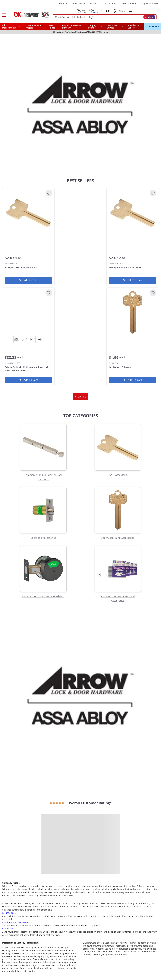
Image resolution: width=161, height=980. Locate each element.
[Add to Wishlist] (49, 193)
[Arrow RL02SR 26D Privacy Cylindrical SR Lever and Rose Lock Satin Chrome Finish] (28, 313)
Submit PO (94, 3)
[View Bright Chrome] (17, 340)
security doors (9, 913)
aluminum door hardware (15, 922)
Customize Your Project (34, 26)
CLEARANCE (153, 26)
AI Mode (149, 17)
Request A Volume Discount (71, 26)
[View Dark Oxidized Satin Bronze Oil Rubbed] (25, 340)
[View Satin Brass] (32, 340)
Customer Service (112, 27)
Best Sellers (52, 26)
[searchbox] (105, 17)
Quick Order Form (129, 3)
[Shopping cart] (130, 11)
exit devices (8, 929)
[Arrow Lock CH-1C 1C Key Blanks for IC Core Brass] (28, 213)
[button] (4, 15)
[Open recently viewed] (108, 11)
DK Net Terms (110, 3)
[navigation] (115, 27)
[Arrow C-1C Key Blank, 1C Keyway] (133, 313)
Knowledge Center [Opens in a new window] (133, 26)
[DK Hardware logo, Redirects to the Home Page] (28, 15)
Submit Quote (79, 3)
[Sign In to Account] (122, 11)
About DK (63, 3)
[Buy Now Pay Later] (150, 3)
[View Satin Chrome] (40, 340)
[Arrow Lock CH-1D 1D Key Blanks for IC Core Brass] (133, 213)
